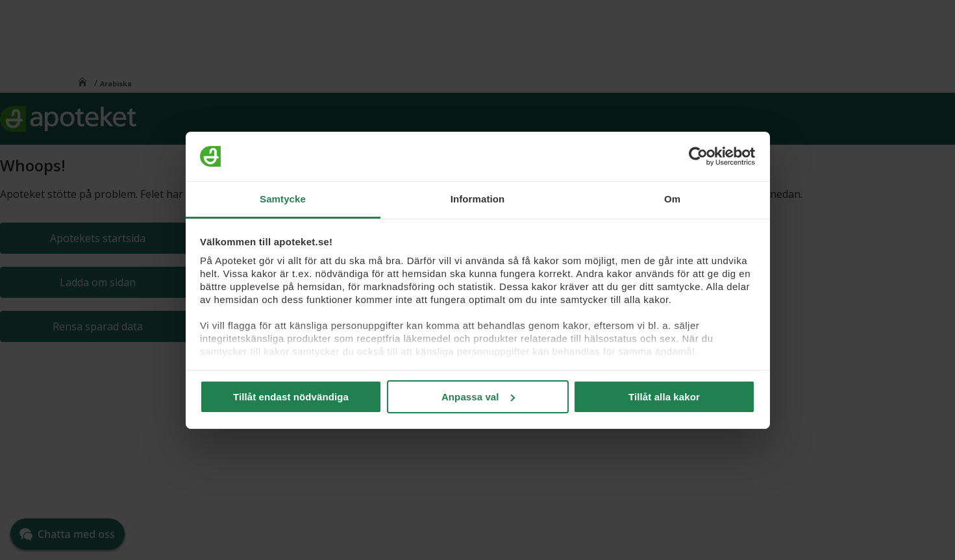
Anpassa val (478, 397)
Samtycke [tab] (283, 199)
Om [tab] (672, 199)
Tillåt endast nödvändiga (291, 397)
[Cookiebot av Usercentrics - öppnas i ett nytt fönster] (698, 156)
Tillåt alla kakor (664, 397)
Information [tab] (478, 199)
